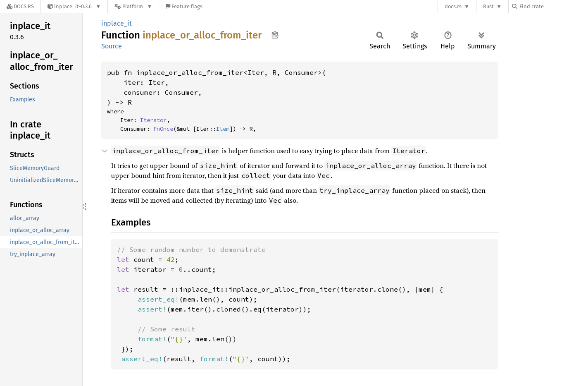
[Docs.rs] (20, 6)
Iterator (153, 120)
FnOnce (163, 129)
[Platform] (133, 6)
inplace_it (117, 23)
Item (223, 129)
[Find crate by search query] (553, 6)
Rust (488, 6)
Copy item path (275, 35)
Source (112, 46)
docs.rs (453, 6)
